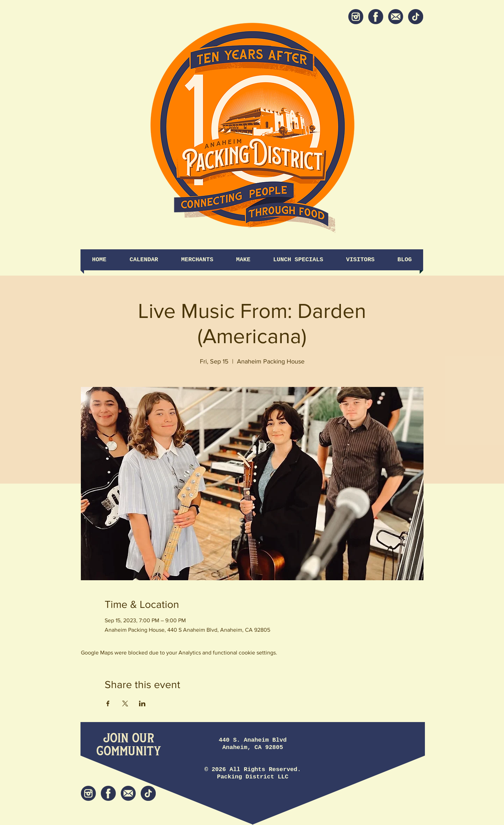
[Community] (129, 752)
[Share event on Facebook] (108, 703)
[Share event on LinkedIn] (142, 703)
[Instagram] (356, 17)
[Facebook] (376, 17)
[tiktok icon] (416, 17)
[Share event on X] (125, 703)
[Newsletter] (396, 17)
